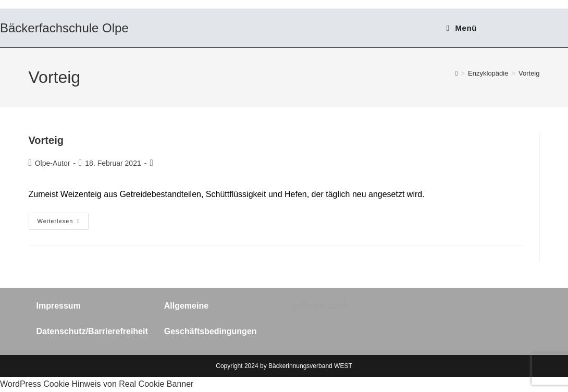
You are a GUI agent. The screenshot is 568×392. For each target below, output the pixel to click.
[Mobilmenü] (462, 28)
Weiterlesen (63, 222)
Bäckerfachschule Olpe (64, 28)
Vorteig (529, 73)
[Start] (457, 73)
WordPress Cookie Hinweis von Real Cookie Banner (97, 384)
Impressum (59, 306)
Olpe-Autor (53, 163)
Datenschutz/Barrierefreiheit (92, 331)
